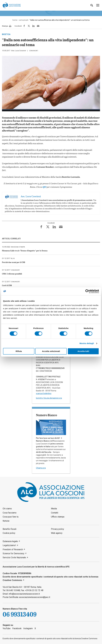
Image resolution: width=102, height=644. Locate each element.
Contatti (55, 513)
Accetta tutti (83, 351)
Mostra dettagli (87, 343)
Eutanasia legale (10, 541)
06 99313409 (20, 614)
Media (54, 509)
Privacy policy (58, 529)
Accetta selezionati (51, 351)
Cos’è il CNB (7, 285)
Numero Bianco (46, 415)
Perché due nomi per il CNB (14, 262)
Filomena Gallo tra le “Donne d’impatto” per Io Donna (25, 251)
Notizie (6, 521)
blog (13, 258)
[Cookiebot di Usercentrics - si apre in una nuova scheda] (87, 291)
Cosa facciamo (10, 513)
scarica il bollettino (44, 393)
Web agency (57, 533)
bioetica (6, 34)
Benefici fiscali (9, 529)
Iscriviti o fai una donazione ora (49, 398)
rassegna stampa (18, 247)
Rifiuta (19, 351)
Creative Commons (12, 580)
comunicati (34, 51)
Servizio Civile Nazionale (14, 557)
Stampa (7, 26)
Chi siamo (7, 509)
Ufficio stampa (58, 517)
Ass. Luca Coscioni (19, 51)
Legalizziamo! (9, 545)
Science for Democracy (13, 553)
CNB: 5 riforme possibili (12, 274)
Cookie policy (9, 533)
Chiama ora (41, 468)
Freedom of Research (13, 549)
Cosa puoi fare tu (11, 517)
